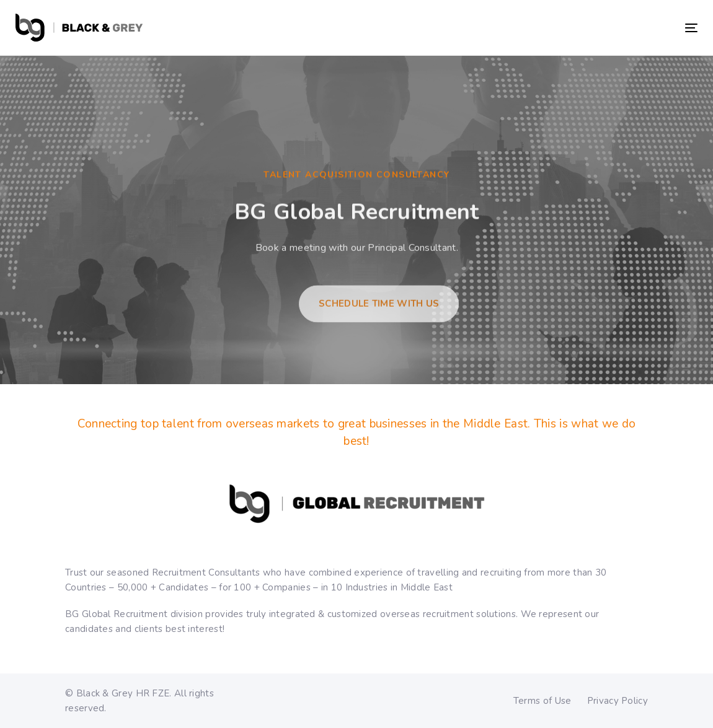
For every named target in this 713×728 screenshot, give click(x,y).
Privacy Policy (618, 701)
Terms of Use (542, 701)
